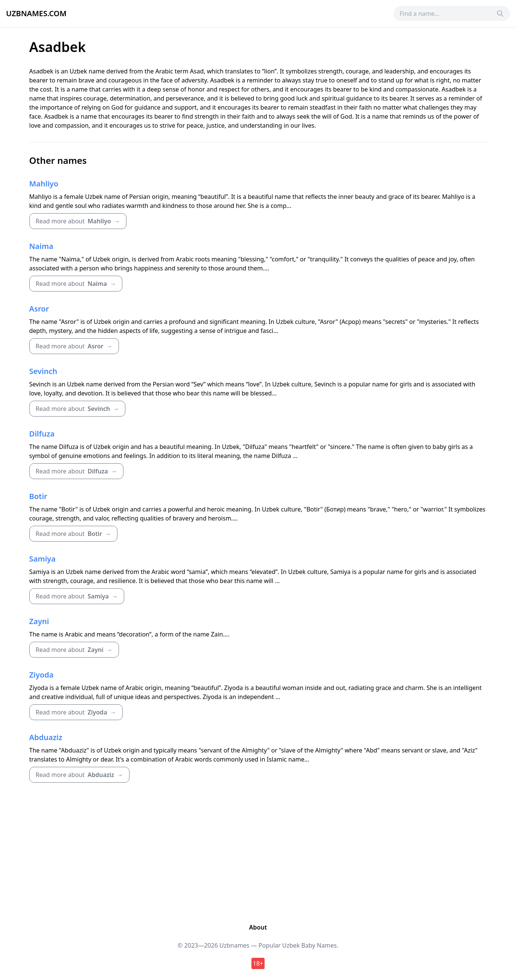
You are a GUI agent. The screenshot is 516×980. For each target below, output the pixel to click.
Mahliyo (44, 184)
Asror (39, 309)
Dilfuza (42, 434)
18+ (258, 963)
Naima (41, 246)
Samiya (43, 559)
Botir (38, 496)
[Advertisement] (258, 851)
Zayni (39, 621)
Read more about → (78, 221)
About (258, 927)
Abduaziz (46, 737)
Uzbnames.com (36, 13)
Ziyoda (42, 675)
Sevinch (43, 371)
